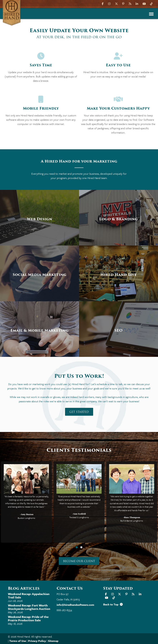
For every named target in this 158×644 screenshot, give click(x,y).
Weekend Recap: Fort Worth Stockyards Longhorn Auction (29, 607)
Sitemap (53, 641)
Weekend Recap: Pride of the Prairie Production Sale (28, 618)
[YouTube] (144, 3)
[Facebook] (103, 3)
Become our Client (79, 561)
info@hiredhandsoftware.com (75, 605)
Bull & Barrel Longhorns (132, 521)
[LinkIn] (137, 3)
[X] (116, 3)
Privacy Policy (37, 641)
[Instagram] (109, 3)
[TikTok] (151, 3)
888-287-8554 (64, 610)
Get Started (79, 412)
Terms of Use (18, 641)
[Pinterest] (123, 3)
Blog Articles (24, 588)
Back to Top (113, 604)
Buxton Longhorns (26, 518)
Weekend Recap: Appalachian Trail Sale (29, 596)
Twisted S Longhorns (79, 517)
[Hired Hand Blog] (130, 3)
